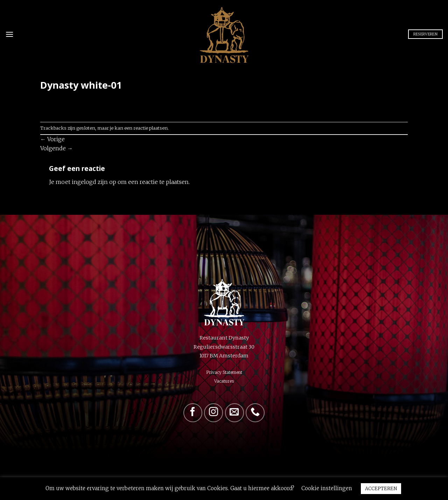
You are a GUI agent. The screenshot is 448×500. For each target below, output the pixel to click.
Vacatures (224, 381)
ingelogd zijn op (94, 182)
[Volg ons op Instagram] (213, 413)
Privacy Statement (224, 372)
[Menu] (9, 34)
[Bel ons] (255, 413)
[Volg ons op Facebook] (193, 413)
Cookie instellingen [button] (327, 488)
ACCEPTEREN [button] (381, 489)
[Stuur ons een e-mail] (234, 413)
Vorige (52, 139)
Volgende (57, 148)
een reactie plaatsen (146, 128)
